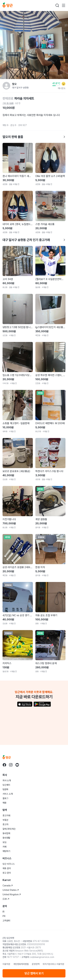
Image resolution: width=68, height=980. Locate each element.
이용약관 (6, 964)
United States (11, 890)
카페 (4, 847)
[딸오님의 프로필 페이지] (6, 86)
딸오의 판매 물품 (34, 137)
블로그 (5, 798)
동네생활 (6, 838)
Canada (8, 886)
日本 (6, 899)
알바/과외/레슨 (9, 829)
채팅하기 (6, 851)
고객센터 (6, 921)
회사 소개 (7, 780)
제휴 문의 (7, 868)
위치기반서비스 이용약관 (53, 964)
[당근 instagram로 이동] (11, 765)
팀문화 (5, 789)
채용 (4, 803)
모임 (4, 842)
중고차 (5, 824)
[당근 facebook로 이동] (4, 765)
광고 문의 (7, 873)
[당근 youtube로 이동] (17, 765)
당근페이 (6, 785)
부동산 (5, 820)
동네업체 (6, 833)
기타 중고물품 (8, 103)
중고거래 (6, 815)
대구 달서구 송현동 (20, 88)
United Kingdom (12, 894)
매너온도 (62, 88)
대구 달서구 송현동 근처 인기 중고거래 (34, 240)
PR (4, 916)
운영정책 (36, 964)
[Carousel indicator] (33, 75)
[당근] (8, 5)
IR (4, 912)
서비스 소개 (8, 794)
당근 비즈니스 (9, 864)
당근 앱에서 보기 (34, 973)
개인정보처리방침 (21, 964)
